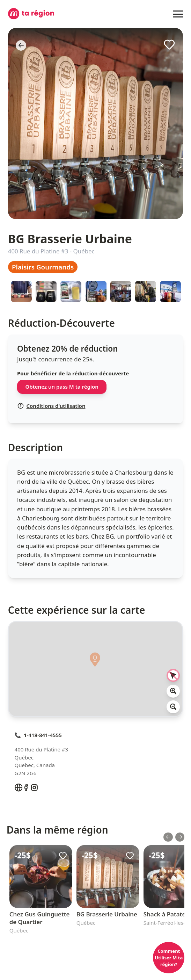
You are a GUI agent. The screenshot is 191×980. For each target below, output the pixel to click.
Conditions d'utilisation (51, 406)
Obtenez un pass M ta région (62, 387)
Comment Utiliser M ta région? (169, 958)
